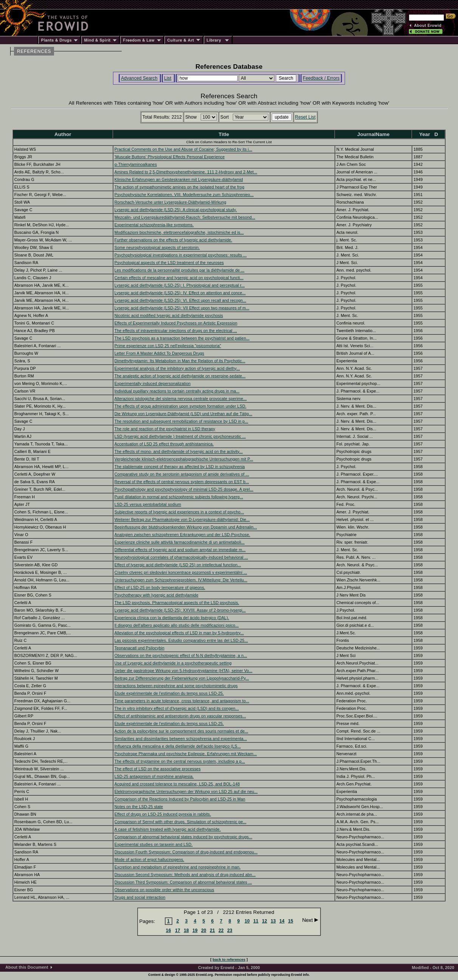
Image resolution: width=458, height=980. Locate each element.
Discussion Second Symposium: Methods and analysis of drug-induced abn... (185, 875)
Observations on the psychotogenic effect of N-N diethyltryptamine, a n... (181, 655)
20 (204, 931)
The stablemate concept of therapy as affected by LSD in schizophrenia (180, 467)
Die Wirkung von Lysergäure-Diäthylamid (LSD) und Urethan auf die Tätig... (183, 414)
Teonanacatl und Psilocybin (139, 648)
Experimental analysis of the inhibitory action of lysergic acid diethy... (177, 368)
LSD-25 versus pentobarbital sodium (148, 504)
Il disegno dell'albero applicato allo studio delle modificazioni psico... (177, 625)
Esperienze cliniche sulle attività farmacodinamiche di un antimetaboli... (180, 542)
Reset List (306, 117)
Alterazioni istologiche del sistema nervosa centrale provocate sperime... (181, 399)
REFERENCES (34, 51)
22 (221, 931)
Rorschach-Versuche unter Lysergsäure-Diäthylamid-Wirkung (170, 202)
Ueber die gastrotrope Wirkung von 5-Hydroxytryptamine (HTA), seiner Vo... (183, 671)
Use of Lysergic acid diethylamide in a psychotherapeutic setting (173, 663)
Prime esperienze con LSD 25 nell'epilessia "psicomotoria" (168, 346)
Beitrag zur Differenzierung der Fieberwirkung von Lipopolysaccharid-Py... (182, 678)
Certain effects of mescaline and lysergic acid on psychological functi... (179, 278)
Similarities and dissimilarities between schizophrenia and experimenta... (181, 739)
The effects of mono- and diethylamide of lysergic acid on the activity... (179, 451)
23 (230, 931)
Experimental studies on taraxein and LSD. (154, 844)
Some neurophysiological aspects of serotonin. (157, 247)
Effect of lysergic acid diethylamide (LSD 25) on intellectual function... (178, 565)
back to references (229, 959)
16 (169, 931)
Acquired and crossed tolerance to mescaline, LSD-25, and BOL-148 (177, 784)
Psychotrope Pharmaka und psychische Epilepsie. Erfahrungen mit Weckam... (186, 754)
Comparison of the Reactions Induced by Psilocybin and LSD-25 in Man (180, 799)
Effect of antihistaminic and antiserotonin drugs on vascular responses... (180, 716)
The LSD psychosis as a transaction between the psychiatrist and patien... (182, 338)
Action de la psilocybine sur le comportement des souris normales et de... (181, 731)
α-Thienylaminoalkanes (136, 164)
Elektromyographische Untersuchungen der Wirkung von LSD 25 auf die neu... (186, 791)
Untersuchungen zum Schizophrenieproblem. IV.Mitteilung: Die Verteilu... (181, 580)
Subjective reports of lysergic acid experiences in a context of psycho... (179, 512)
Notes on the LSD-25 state (139, 807)
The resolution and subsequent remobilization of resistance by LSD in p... (181, 421)
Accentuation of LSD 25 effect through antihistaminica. (164, 444)
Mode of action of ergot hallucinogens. (149, 859)
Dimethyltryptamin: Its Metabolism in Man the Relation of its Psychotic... (180, 361)
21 (212, 931)
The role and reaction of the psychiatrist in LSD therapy (165, 429)
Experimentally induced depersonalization (152, 383)
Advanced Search (139, 78)
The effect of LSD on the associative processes (158, 769)
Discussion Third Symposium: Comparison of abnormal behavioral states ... (183, 882)
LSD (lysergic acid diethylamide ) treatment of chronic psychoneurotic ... (180, 436)
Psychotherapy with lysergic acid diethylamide (156, 595)
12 (265, 921)
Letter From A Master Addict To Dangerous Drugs (159, 353)
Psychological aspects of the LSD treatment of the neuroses (169, 263)
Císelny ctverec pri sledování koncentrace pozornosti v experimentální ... (181, 572)
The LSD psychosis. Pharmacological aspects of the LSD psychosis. (177, 603)
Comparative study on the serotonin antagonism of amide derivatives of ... (182, 474)
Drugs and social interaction (140, 897)
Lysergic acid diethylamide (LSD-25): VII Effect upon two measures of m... (182, 308)
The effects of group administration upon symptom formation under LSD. (180, 406)
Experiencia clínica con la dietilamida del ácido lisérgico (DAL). (172, 618)
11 (256, 921)
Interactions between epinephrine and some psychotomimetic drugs (176, 686)
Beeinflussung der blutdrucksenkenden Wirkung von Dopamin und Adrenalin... (186, 527)
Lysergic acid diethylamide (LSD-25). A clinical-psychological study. (176, 210)
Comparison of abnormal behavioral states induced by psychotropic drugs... (183, 837)
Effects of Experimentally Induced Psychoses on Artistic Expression (176, 323)
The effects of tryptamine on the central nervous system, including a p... (180, 761)
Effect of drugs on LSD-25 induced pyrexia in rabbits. (163, 814)
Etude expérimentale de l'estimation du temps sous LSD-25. (169, 693)
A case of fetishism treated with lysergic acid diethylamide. (168, 829)
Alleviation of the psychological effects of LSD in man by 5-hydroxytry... (179, 633)
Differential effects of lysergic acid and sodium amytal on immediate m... (180, 550)
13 (273, 921)
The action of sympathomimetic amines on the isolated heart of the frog (179, 187)
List (168, 78)
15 (291, 921)
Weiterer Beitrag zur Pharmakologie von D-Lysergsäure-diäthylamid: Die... (182, 519)
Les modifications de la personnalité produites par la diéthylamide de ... (179, 270)
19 (195, 931)
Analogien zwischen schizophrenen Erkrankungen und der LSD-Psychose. (182, 535)
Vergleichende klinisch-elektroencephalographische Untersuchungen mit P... (184, 459)
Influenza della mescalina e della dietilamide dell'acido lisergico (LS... (178, 746)
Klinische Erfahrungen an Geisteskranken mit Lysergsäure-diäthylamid (179, 179)
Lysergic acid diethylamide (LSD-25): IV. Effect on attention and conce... (180, 293)
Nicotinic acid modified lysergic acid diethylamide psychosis (169, 315)
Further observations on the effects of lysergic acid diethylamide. (173, 240)
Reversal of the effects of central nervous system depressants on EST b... (182, 482)
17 (178, 931)
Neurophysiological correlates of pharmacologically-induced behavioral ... (181, 557)
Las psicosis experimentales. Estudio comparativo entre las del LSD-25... (181, 640)
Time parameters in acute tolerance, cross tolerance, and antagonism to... (182, 701)
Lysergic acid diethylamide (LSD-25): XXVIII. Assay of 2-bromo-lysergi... (180, 610)
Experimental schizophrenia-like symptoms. (154, 225)
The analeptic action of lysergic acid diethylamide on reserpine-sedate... (180, 376)
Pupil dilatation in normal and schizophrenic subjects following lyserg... (179, 497)
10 (247, 921)
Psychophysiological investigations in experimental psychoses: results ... (181, 255)
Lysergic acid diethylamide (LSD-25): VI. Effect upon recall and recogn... (180, 300)
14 (282, 921)
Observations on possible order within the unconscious (164, 890)
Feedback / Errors (321, 78)
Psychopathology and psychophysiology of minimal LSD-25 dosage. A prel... (184, 489)
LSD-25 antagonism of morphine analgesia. (154, 776)
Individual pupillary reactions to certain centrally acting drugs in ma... (177, 391)
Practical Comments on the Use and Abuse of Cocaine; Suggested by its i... (183, 149)
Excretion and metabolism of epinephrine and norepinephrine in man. (178, 867)
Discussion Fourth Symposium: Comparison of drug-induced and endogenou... (186, 852)
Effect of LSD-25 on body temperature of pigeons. (160, 587)
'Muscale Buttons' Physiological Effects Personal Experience (170, 157)
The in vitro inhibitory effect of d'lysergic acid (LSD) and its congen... (177, 708)
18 (186, 931)
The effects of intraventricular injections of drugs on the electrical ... (176, 331)
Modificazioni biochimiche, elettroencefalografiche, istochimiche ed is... (179, 232)
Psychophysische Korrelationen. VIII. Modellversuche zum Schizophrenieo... (184, 195)
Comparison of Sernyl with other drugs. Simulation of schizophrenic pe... (180, 822)
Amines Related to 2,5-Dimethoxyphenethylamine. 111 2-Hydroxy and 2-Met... (186, 172)
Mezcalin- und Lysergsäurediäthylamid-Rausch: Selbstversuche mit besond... (185, 217)
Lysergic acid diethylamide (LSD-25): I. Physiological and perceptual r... (180, 285)
